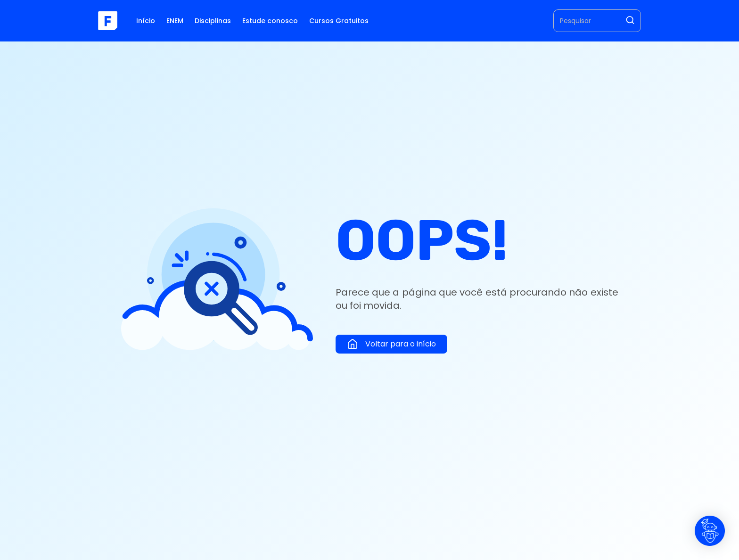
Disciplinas (213, 21)
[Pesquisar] (630, 21)
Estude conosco (270, 21)
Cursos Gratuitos (339, 21)
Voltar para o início (391, 344)
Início (146, 21)
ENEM (175, 21)
